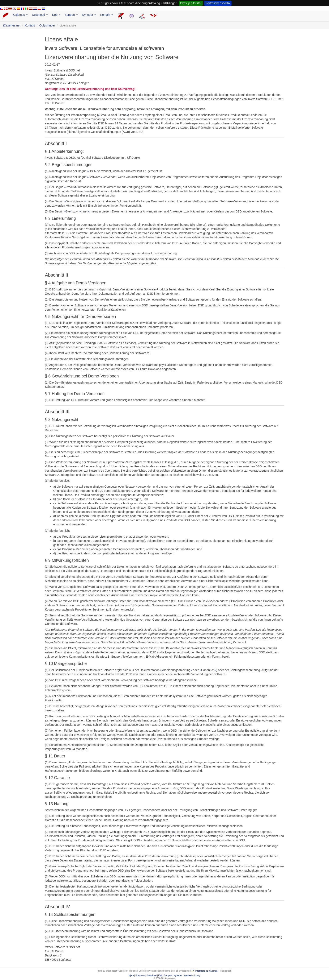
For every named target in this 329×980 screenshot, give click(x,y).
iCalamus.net (12, 25)
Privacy (197, 975)
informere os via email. (207, 971)
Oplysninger (47, 25)
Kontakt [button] (107, 15)
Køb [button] (56, 15)
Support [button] (71, 15)
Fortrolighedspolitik (218, 3)
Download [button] (40, 15)
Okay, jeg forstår (191, 3)
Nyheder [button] (89, 15)
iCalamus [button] (20, 15)
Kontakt (30, 25)
